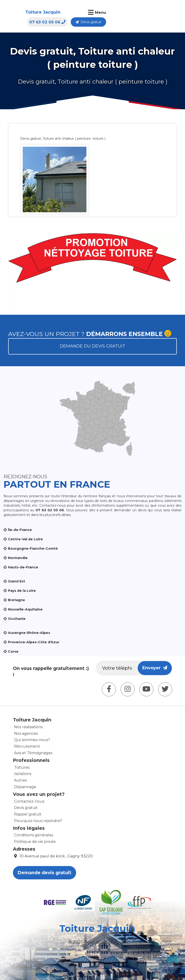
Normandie (18, 558)
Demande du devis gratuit (92, 346)
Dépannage (25, 787)
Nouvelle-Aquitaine (25, 609)
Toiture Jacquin (24, 15)
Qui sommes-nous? (32, 740)
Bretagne (17, 600)
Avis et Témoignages (33, 753)
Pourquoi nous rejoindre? (38, 821)
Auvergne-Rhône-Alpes (29, 633)
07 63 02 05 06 (119, 13)
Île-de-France (20, 530)
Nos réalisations (28, 727)
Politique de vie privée (35, 842)
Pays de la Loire (22, 591)
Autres (20, 780)
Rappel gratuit (28, 814)
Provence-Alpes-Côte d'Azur (34, 642)
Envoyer (155, 668)
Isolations (23, 774)
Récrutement (27, 746)
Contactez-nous (29, 801)
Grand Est (17, 581)
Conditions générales (34, 835)
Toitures (22, 767)
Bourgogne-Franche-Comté (33, 549)
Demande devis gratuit (44, 873)
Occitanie (17, 619)
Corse (13, 651)
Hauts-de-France (23, 567)
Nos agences (26, 733)
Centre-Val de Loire (25, 539)
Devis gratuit (160, 13)
